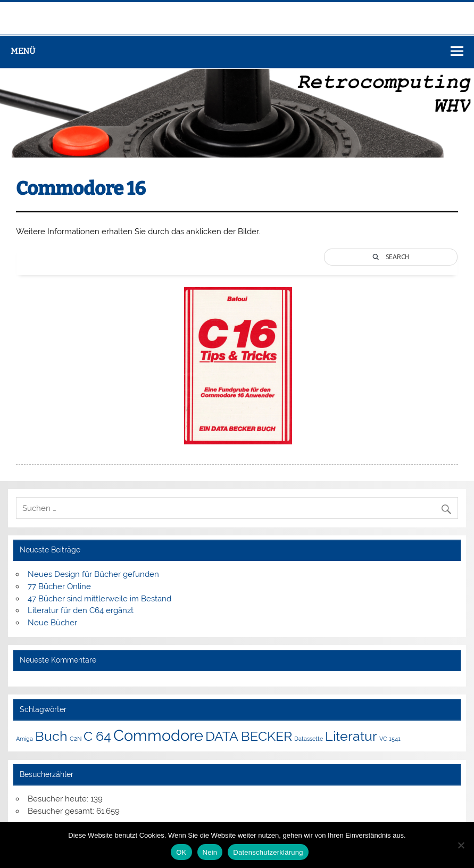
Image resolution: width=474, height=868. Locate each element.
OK (181, 852)
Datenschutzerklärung (268, 852)
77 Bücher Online (59, 586)
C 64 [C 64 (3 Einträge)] (97, 736)
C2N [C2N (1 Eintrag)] (76, 739)
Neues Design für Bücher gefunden (93, 574)
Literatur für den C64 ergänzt (81, 610)
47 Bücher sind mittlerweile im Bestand (99, 599)
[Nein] (461, 845)
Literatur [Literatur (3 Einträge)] (351, 736)
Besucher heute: (59, 799)
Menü (23, 51)
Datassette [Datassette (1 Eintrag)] (309, 739)
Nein (210, 852)
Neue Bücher (52, 623)
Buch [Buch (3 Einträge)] (51, 736)
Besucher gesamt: (62, 811)
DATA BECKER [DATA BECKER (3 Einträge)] (249, 736)
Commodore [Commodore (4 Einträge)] (158, 735)
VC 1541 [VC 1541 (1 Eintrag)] (390, 739)
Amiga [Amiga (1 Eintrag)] (24, 739)
